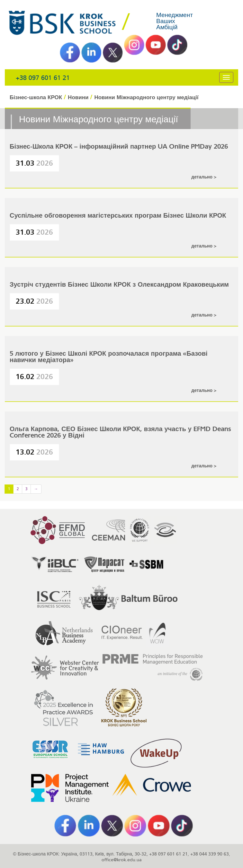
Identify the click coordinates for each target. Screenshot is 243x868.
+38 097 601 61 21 (43, 78)
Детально (203, 177)
